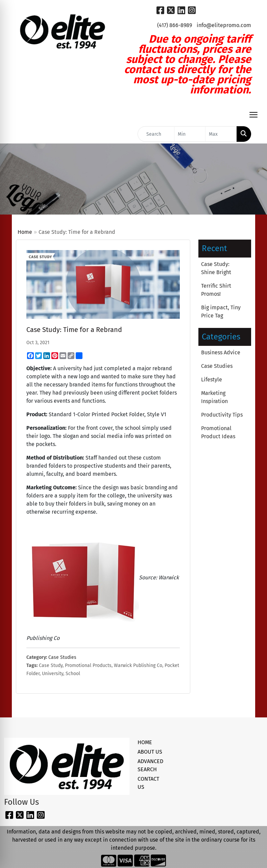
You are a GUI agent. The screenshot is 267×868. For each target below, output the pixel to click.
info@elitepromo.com (224, 25)
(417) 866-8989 (175, 25)
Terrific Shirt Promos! (216, 290)
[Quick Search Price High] (221, 134)
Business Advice (221, 352)
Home (25, 232)
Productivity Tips (222, 415)
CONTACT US (148, 783)
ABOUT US (150, 752)
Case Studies (62, 657)
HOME (145, 742)
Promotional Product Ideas (218, 432)
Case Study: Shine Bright (216, 268)
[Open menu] (253, 115)
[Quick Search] (156, 134)
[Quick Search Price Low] (190, 134)
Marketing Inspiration (214, 397)
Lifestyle (212, 380)
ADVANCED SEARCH (150, 765)
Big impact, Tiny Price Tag (221, 311)
